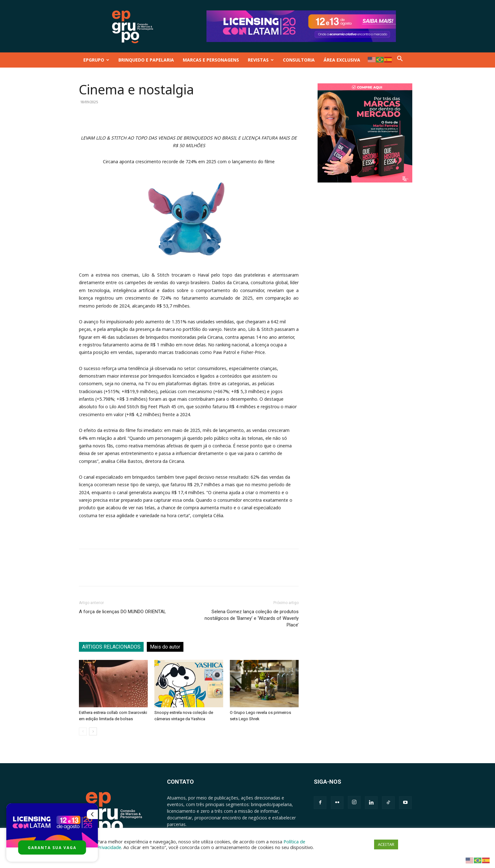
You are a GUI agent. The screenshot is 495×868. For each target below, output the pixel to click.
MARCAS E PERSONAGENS (211, 60)
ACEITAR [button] (386, 844)
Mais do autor (165, 647)
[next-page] (93, 731)
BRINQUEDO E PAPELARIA (146, 60)
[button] (400, 60)
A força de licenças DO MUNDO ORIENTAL (122, 612)
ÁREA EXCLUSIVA (342, 60)
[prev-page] (83, 731)
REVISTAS (261, 60)
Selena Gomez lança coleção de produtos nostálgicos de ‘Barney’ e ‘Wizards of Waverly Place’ (252, 618)
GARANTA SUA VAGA (52, 848)
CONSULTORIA (299, 60)
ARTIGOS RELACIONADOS (111, 647)
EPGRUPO (96, 60)
